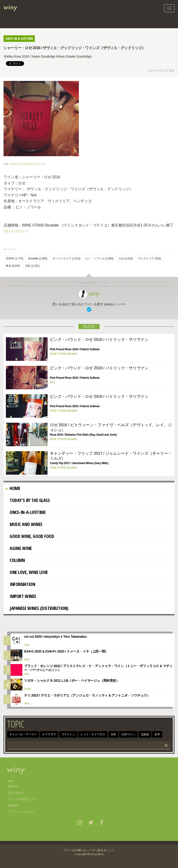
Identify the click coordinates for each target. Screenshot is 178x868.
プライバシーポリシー (21, 812)
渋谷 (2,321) (32, 266)
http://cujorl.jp (14, 231)
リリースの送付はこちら (23, 799)
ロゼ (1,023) (126, 259)
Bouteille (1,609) (38, 259)
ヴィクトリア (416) (150, 259)
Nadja (27, 689)
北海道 (145, 734)
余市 (157, 734)
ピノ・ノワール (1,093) (99, 259)
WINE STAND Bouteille (63, 354)
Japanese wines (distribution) (37, 608)
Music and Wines (24, 524)
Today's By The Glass (28, 500)
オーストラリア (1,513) (66, 259)
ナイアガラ (49, 734)
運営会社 (13, 786)
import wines (21, 596)
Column (15, 560)
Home (13, 488)
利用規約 (13, 805)
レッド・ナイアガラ (93, 734)
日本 (113, 734)
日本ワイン (128, 734)
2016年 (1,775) (14, 259)
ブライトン (68, 734)
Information (20, 584)
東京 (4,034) (13, 266)
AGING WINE (19, 548)
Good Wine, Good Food (30, 536)
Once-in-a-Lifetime (25, 512)
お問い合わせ (16, 793)
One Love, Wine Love (27, 572)
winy (89, 294)
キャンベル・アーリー (23, 734)
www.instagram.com (25, 164)
